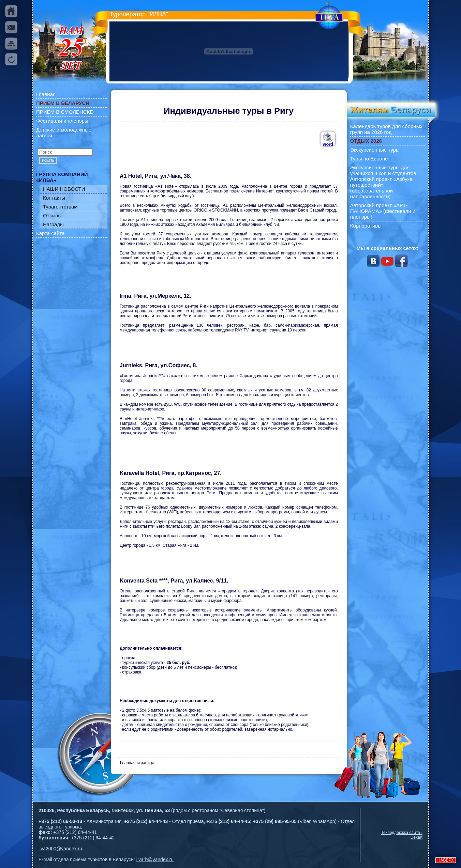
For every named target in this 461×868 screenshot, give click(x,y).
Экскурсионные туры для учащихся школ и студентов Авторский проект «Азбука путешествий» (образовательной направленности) (383, 182)
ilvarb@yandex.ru (155, 859)
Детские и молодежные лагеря (64, 133)
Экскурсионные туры (375, 150)
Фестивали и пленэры (62, 121)
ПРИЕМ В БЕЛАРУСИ (63, 103)
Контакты (54, 198)
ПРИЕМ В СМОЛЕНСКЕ (65, 112)
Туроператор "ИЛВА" (139, 14)
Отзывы (52, 215)
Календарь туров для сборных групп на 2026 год (386, 129)
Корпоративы (366, 226)
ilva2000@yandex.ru (60, 849)
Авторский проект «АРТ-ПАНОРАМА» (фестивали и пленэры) (383, 211)
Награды (53, 224)
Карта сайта (50, 233)
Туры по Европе (369, 159)
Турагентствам (60, 207)
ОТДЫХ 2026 (366, 141)
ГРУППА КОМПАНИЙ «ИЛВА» (62, 177)
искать (48, 160)
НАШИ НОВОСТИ (64, 189)
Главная (46, 94)
